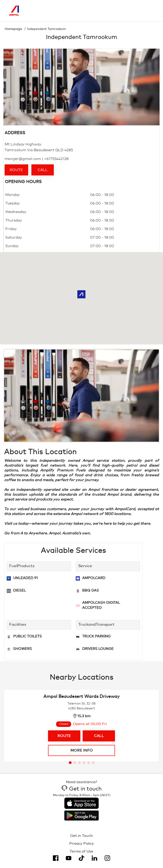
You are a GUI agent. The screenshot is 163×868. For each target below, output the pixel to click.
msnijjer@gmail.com (23, 159)
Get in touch (82, 789)
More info (82, 750)
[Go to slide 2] (75, 763)
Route (16, 170)
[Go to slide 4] (84, 763)
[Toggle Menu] (151, 11)
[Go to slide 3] (79, 763)
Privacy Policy (82, 844)
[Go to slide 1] (70, 763)
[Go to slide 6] (93, 763)
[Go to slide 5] (89, 763)
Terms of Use (81, 851)
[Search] (131, 11)
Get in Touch (81, 836)
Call (43, 170)
